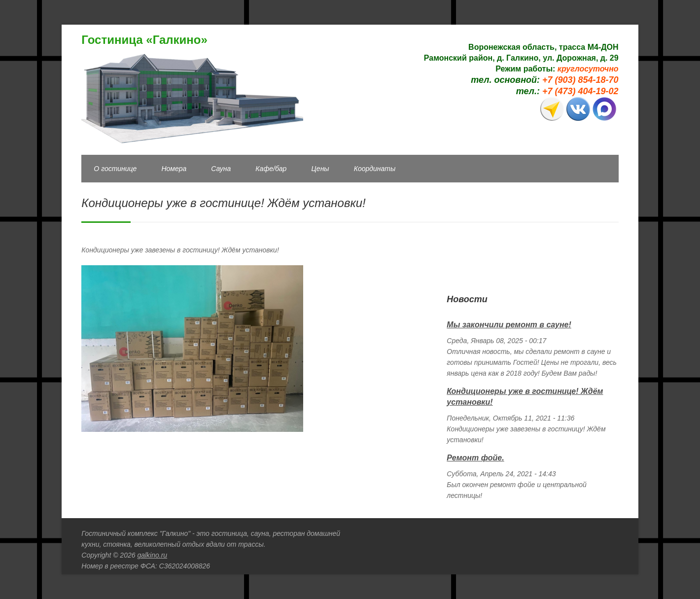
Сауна (221, 169)
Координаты (375, 169)
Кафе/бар (271, 169)
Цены (320, 169)
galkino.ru (152, 555)
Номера (174, 169)
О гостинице (115, 169)
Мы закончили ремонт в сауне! (509, 325)
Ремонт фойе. (475, 458)
